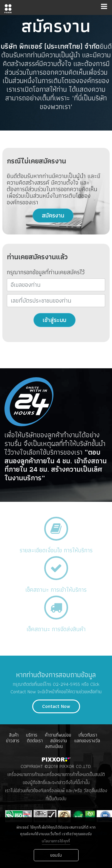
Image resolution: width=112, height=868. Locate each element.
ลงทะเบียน (54, 746)
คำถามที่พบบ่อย (58, 735)
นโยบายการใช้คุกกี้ (56, 841)
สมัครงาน (53, 215)
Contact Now (56, 706)
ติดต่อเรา (35, 741)
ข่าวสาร (13, 741)
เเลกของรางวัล (87, 741)
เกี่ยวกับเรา (88, 735)
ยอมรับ (56, 855)
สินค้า (14, 735)
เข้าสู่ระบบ (55, 320)
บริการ (32, 735)
